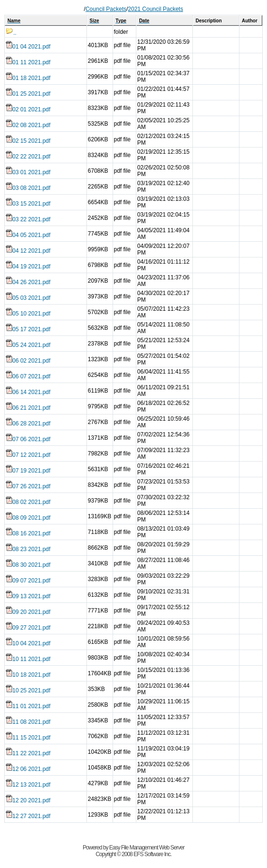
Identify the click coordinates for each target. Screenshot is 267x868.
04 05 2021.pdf (28, 235)
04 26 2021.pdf (28, 282)
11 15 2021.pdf (28, 738)
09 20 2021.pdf (28, 612)
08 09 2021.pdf (28, 518)
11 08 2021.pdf (28, 722)
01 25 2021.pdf (28, 94)
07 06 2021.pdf (28, 439)
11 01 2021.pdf (28, 706)
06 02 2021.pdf (28, 361)
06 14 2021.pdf (28, 392)
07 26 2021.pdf (28, 486)
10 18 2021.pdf (28, 675)
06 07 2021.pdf (28, 376)
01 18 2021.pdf (28, 78)
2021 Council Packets (155, 9)
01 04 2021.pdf (28, 47)
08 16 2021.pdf (28, 533)
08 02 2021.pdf (28, 502)
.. (11, 33)
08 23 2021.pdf (28, 549)
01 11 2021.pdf (28, 62)
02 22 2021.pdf (28, 157)
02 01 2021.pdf (28, 109)
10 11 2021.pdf (28, 659)
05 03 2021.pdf (28, 298)
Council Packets (106, 9)
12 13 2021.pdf (28, 785)
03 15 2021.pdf (28, 204)
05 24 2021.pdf (28, 345)
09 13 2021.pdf (28, 596)
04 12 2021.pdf (28, 251)
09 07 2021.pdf (28, 581)
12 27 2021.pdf (28, 816)
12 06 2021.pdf (28, 769)
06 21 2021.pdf (28, 408)
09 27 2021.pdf (28, 628)
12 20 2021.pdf (28, 800)
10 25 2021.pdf (28, 690)
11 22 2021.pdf (28, 753)
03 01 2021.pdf (28, 172)
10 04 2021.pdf (28, 643)
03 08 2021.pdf (28, 188)
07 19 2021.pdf (28, 471)
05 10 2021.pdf (28, 314)
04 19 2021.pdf (28, 266)
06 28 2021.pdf (28, 424)
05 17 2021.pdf (28, 329)
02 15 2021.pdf (28, 141)
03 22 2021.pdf (28, 219)
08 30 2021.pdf (28, 565)
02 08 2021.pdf (28, 125)
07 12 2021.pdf (28, 455)
